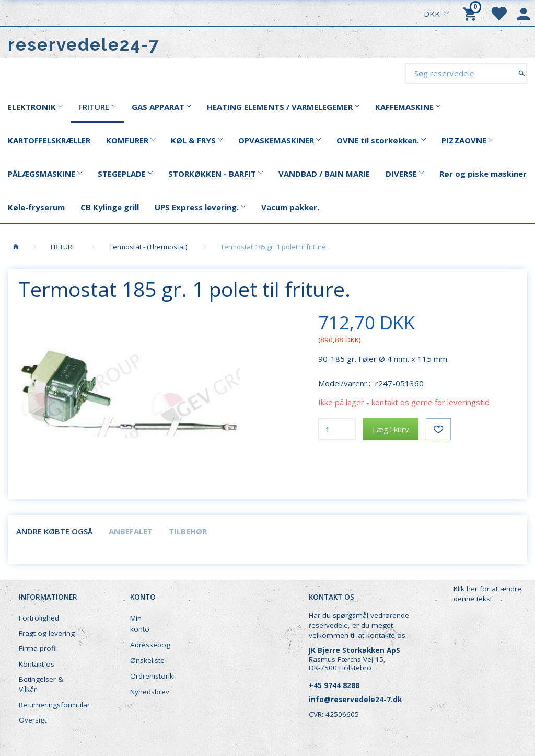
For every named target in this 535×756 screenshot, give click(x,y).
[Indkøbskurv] (471, 13)
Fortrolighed (39, 618)
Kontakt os (37, 664)
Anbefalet (131, 531)
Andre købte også (54, 531)
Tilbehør (188, 531)
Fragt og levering (47, 633)
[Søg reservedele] (522, 73)
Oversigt (33, 720)
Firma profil (38, 648)
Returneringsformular (53, 705)
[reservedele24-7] (84, 45)
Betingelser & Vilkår (41, 684)
